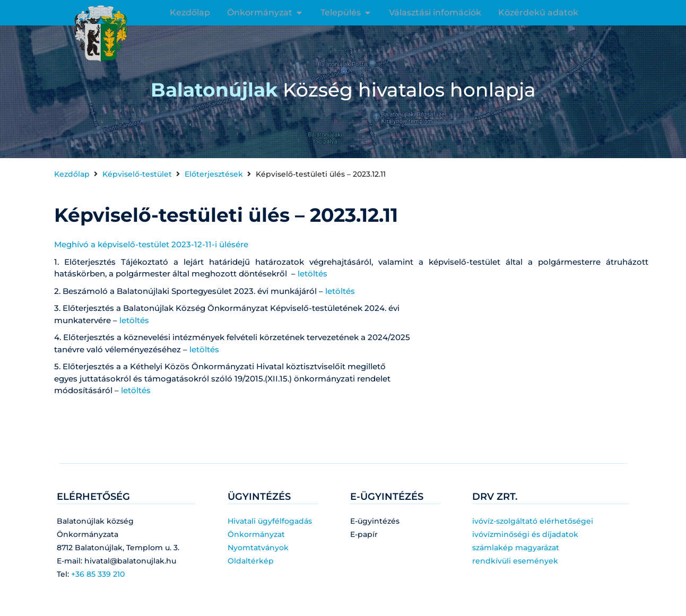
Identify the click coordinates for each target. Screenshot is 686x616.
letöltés (312, 274)
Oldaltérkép (251, 561)
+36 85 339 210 (98, 574)
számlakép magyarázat (516, 548)
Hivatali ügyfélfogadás (270, 521)
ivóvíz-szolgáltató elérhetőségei (533, 521)
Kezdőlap (72, 174)
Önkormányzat (256, 534)
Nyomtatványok (258, 548)
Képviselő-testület (137, 174)
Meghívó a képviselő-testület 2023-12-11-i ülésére (151, 244)
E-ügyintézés (375, 521)
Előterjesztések (214, 174)
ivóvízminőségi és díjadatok (525, 534)
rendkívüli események (515, 561)
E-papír (364, 534)
